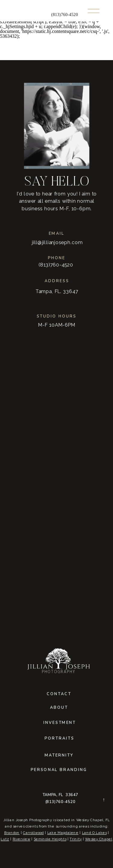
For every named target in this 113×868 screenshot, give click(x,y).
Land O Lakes (94, 833)
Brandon (12, 833)
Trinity (76, 839)
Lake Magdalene (63, 833)
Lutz (5, 839)
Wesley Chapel (99, 839)
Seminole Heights (50, 839)
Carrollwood (33, 833)
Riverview (22, 839)
